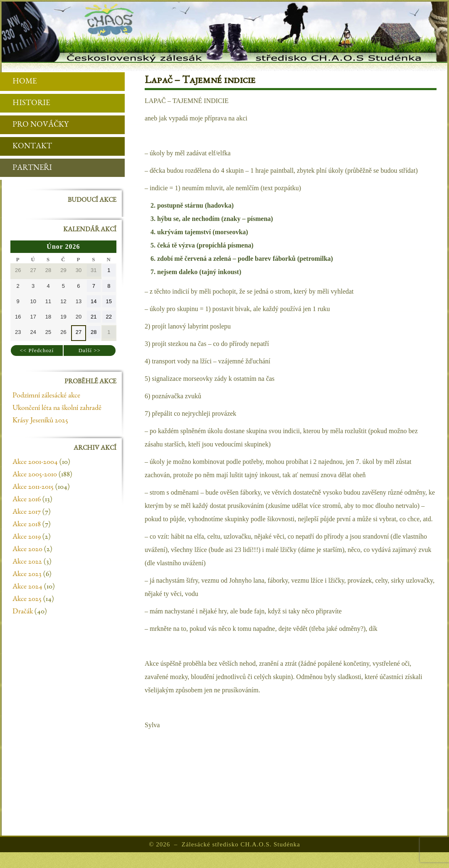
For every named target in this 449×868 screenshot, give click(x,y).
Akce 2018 (27, 525)
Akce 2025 (27, 599)
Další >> (90, 350)
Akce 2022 (27, 562)
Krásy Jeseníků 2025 (40, 421)
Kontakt (26, 147)
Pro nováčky (34, 125)
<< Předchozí (37, 350)
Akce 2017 (27, 512)
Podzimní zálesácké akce (46, 396)
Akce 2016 (27, 500)
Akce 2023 (27, 574)
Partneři (26, 168)
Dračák (23, 612)
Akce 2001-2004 (35, 462)
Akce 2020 (27, 549)
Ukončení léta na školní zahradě (57, 408)
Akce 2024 (27, 587)
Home (18, 82)
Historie (25, 104)
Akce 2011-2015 (33, 487)
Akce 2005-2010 (35, 475)
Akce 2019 (27, 537)
